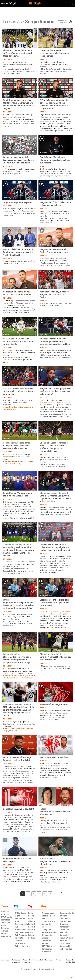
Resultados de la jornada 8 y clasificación (18, 678)
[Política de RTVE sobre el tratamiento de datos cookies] (27, 961)
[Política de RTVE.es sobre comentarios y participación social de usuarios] (70, 961)
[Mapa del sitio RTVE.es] (48, 960)
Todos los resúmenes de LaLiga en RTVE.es (20, 676)
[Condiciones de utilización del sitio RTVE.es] (5, 960)
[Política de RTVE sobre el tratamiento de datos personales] (16, 961)
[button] (55, 893)
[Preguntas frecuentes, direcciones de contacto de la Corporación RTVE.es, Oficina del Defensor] (59, 960)
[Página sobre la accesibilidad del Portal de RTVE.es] (37, 960)
